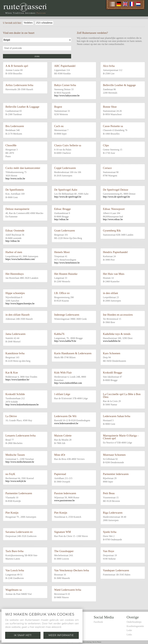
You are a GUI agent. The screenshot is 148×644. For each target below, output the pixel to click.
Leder (129, 630)
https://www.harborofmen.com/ (20, 259)
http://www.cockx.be (15, 179)
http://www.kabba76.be (65, 341)
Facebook (98, 622)
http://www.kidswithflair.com (68, 383)
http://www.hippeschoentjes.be (20, 303)
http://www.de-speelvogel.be (68, 197)
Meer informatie (61, 635)
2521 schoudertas (44, 23)
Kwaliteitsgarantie (135, 626)
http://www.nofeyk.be (16, 481)
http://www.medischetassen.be (20, 462)
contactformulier (116, 44)
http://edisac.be (61, 219)
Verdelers (28, 23)
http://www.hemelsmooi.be (67, 263)
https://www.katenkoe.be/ (17, 380)
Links (129, 635)
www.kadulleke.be (112, 341)
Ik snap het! (23, 635)
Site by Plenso (97, 642)
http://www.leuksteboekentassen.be (22, 405)
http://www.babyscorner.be (67, 96)
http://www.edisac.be (113, 219)
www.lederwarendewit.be (66, 423)
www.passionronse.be (64, 500)
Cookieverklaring (86, 642)
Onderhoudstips (134, 622)
